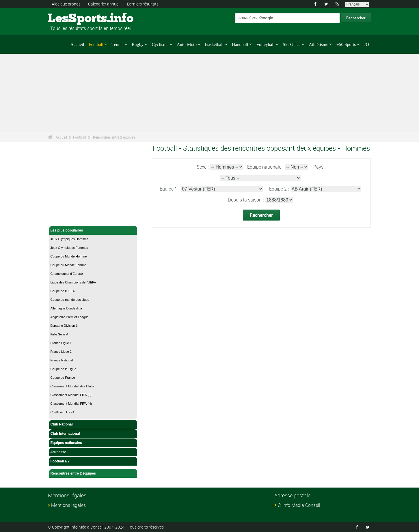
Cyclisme (160, 44)
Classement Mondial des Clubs (72, 386)
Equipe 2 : (280, 189)
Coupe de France (63, 378)
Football (96, 44)
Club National (93, 424)
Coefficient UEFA (63, 412)
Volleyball (266, 44)
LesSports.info (70, 19)
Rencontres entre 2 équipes (114, 137)
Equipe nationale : (266, 167)
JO (367, 44)
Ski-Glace (292, 44)
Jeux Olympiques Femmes (69, 248)
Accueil (77, 44)
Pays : (319, 167)
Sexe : (203, 167)
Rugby (138, 44)
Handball (240, 44)
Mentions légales (68, 505)
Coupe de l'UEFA (63, 291)
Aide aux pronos (66, 4)
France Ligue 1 (61, 343)
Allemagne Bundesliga (66, 308)
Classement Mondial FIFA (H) (71, 404)
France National (62, 360)
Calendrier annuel (104, 4)
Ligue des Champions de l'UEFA (73, 282)
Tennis (118, 44)
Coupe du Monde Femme (69, 265)
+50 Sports (346, 44)
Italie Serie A (59, 334)
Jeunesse (93, 452)
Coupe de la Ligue (63, 369)
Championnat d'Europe (67, 274)
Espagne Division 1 (64, 326)
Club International (93, 434)
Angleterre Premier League (70, 317)
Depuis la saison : (246, 200)
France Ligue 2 (61, 352)
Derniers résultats (143, 4)
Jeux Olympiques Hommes (69, 239)
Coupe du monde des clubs (70, 300)
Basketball (214, 44)
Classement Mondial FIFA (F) (71, 395)
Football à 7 (93, 461)
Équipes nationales (93, 443)
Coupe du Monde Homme (69, 256)
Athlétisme (318, 44)
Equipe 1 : (170, 189)
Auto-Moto (187, 44)
